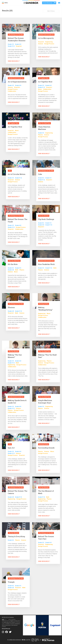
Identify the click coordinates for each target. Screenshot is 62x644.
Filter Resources (50, 3)
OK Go (24, 640)
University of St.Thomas (9, 622)
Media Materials (6, 629)
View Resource (14, 61)
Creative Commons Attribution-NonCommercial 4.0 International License (11, 625)
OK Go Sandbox (10, 617)
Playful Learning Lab (15, 621)
